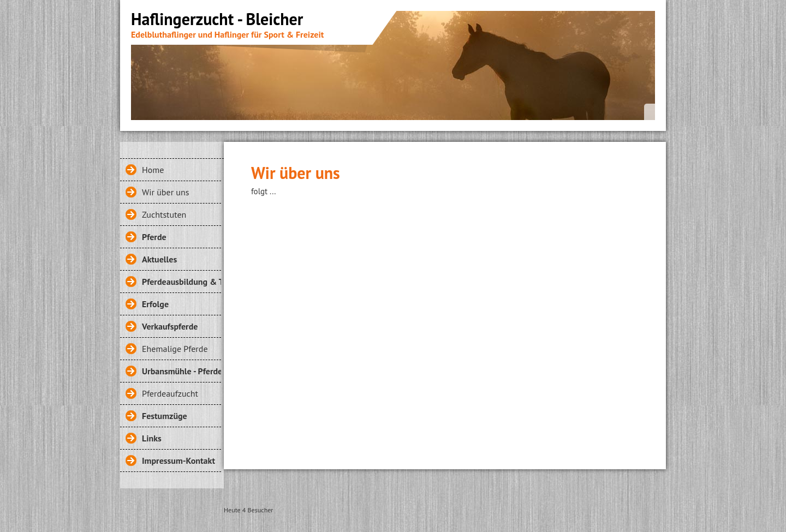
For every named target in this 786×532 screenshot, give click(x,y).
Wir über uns (165, 192)
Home (153, 170)
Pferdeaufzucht (170, 393)
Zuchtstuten (164, 214)
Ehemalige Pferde (175, 349)
